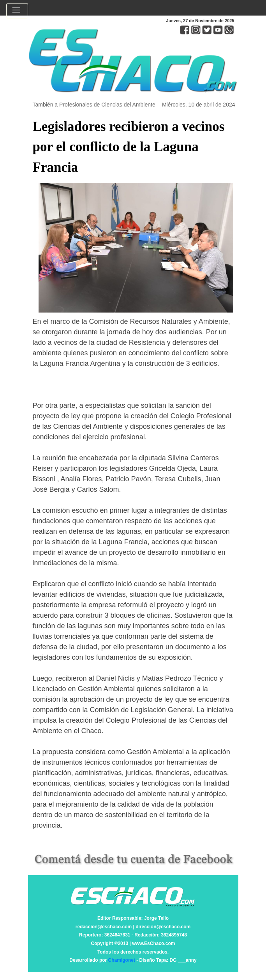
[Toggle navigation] (17, 11)
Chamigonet (122, 960)
